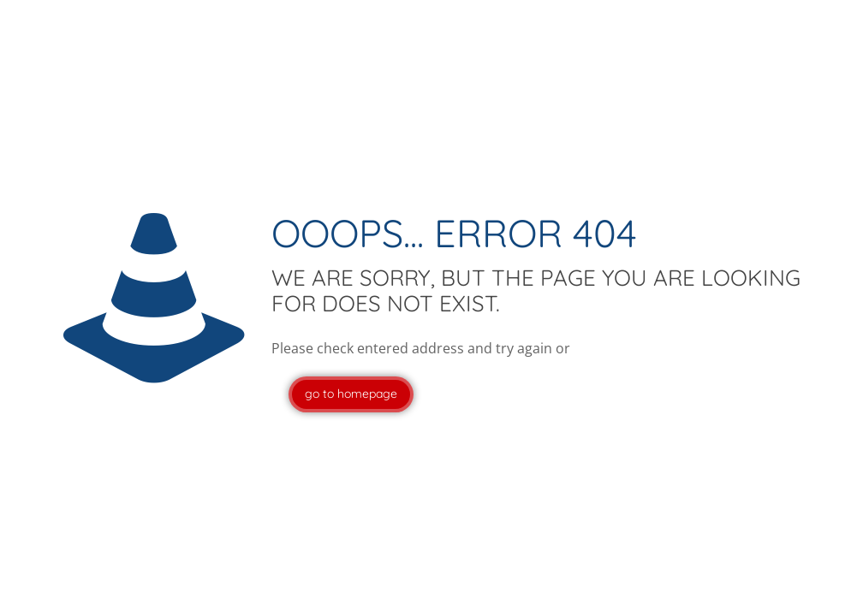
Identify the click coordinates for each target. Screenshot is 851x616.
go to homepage (351, 394)
